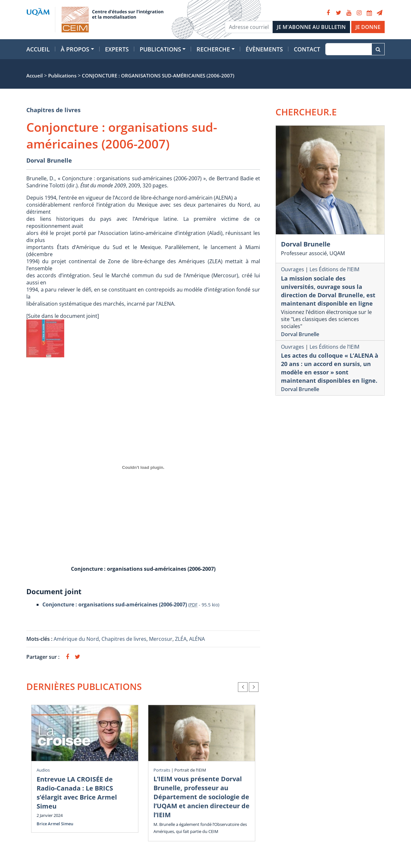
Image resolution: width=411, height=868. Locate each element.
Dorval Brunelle (49, 160)
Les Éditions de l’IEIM (334, 269)
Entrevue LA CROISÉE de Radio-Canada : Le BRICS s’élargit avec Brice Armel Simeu (77, 793)
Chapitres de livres (53, 110)
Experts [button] (117, 49)
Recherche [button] (213, 49)
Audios (43, 770)
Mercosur (161, 639)
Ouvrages (293, 269)
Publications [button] (160, 49)
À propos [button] (75, 49)
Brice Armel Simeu (55, 824)
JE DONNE (368, 27)
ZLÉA (181, 639)
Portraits (162, 770)
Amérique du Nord (76, 639)
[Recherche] (349, 49)
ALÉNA (197, 639)
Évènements (264, 49)
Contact (307, 49)
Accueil (38, 49)
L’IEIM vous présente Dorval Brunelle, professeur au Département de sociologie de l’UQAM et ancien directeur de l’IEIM (201, 797)
